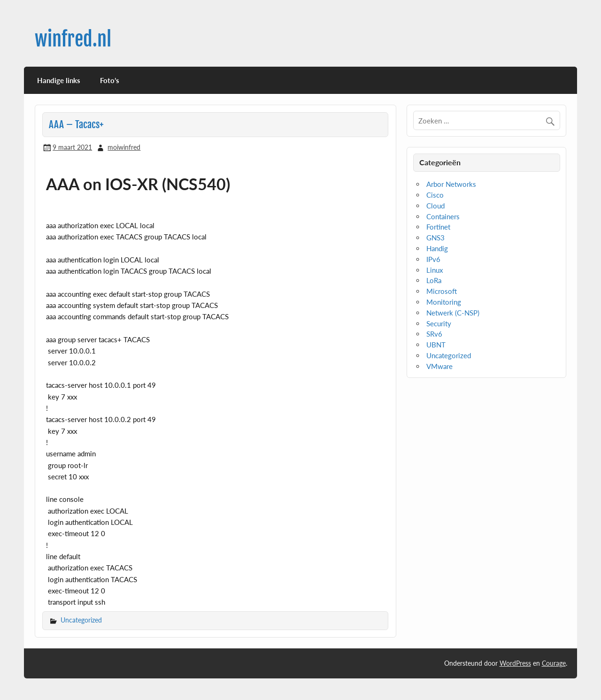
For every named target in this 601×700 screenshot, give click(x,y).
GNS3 (435, 238)
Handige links (59, 80)
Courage (554, 663)
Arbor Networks (451, 184)
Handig (437, 248)
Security (439, 323)
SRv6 (434, 334)
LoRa (434, 280)
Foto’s (110, 80)
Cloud (435, 206)
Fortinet (438, 227)
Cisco (435, 195)
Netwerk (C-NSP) (453, 313)
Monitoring (444, 302)
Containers (443, 216)
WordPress (515, 663)
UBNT (436, 345)
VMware (439, 366)
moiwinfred (124, 147)
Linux (435, 270)
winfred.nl (73, 39)
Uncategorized (81, 620)
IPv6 (433, 259)
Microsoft (442, 291)
